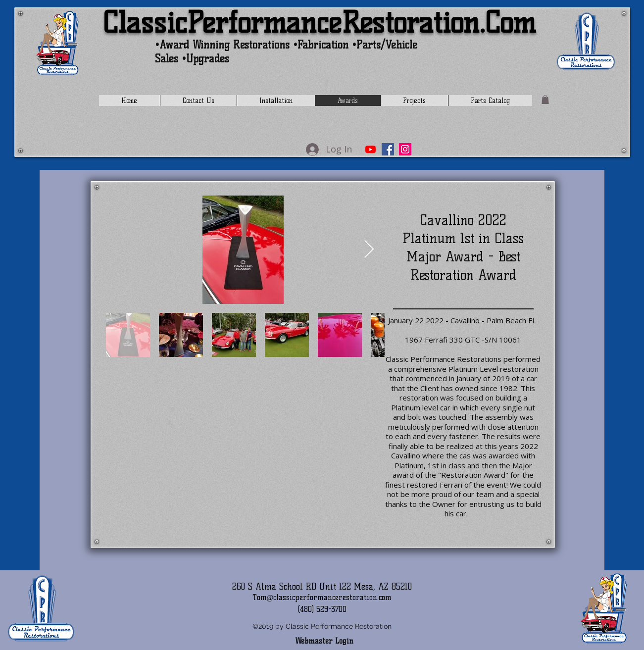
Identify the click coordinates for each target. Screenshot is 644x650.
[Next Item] (369, 250)
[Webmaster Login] (324, 642)
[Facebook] (388, 149)
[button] (545, 100)
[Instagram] (405, 149)
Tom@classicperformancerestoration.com (322, 598)
